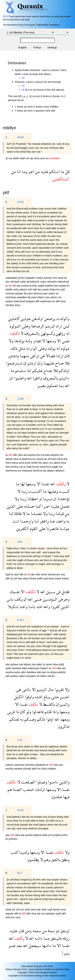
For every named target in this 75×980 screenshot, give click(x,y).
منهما (24, 356)
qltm (24, 672)
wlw (39, 672)
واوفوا (29, 697)
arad (61, 278)
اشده (38, 697)
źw (14, 909)
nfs (14, 286)
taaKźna (27, 459)
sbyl (17, 574)
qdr (39, 909)
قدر (21, 931)
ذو (57, 931)
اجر (31, 171)
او (40, 499)
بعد (19, 945)
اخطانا (32, 499)
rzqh (50, 909)
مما (46, 938)
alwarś (24, 289)
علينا (55, 506)
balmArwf (63, 282)
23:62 (20, 810)
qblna (57, 463)
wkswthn (52, 282)
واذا (55, 712)
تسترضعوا (14, 363)
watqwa (31, 301)
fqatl (8, 574)
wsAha (25, 286)
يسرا (66, 953)
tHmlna (15, 467)
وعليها (52, 491)
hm (40, 769)
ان (53, 326)
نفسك (15, 592)
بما (61, 385)
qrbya (54, 672)
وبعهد (64, 719)
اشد (39, 607)
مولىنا (64, 528)
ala (19, 286)
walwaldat (12, 278)
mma (63, 909)
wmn (34, 909)
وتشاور (13, 356)
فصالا (50, 356)
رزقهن (60, 333)
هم (10, 789)
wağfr (55, 467)
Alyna (15, 463)
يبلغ (46, 697)
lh (39, 282)
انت (16, 521)
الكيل (19, 697)
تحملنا (36, 513)
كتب (14, 852)
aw (46, 459)
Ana (49, 467)
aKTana (53, 459)
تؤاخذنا (63, 499)
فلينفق (55, 938)
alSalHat (41, 765)
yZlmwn (13, 839)
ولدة (28, 341)
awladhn (31, 278)
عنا (52, 521)
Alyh (23, 158)
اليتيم (41, 689)
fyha (45, 769)
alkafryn (60, 471)
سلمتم (20, 370)
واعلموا (20, 378)
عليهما (48, 363)
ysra (18, 917)
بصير (42, 385)
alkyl (25, 668)
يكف (18, 599)
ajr (32, 158)
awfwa (15, 676)
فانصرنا (52, 528)
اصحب (28, 789)
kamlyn (49, 278)
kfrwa (33, 578)
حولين (25, 318)
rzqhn (44, 282)
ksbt (48, 455)
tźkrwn (51, 676)
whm (65, 835)
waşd (58, 578)
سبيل (50, 592)
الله (29, 378)
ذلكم (41, 719)
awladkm (22, 297)
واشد (23, 607)
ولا (11, 341)
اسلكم (54, 171)
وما (24, 171)
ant (20, 471)
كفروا (55, 607)
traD (63, 289)
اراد (59, 326)
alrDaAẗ (15, 282)
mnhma (10, 293)
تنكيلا (13, 607)
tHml (9, 463)
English (22, 47)
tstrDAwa (11, 297)
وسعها (50, 341)
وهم (47, 860)
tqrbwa (15, 664)
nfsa (21, 455)
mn (28, 158)
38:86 (20, 137)
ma (11, 158)
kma (28, 463)
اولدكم (64, 370)
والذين (64, 782)
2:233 (20, 202)
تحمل (64, 506)
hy (44, 664)
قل (67, 171)
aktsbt (9, 459)
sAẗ (18, 909)
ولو (28, 712)
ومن (28, 931)
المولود (15, 326)
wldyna (38, 835)
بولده (51, 348)
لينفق (64, 931)
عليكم (37, 370)
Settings (52, 47)
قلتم (47, 712)
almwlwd (32, 282)
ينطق (65, 860)
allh (38, 301)
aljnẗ (35, 769)
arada (46, 289)
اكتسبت (35, 491)
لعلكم (14, 719)
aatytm (10, 301)
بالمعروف (32, 333)
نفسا (45, 484)
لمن (66, 326)
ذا (17, 712)
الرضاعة (37, 326)
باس (10, 599)
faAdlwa (32, 672)
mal (21, 664)
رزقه (65, 938)
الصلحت (28, 782)
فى (58, 592)
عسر (12, 945)
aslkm (16, 158)
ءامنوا (53, 782)
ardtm (52, 293)
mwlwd (63, 286)
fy (13, 574)
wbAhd (62, 672)
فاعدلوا (37, 712)
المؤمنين (50, 599)
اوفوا (49, 719)
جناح (59, 363)
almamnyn (54, 574)
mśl (30, 289)
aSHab (27, 769)
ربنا (24, 491)
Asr (13, 917)
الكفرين (23, 528)
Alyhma (38, 293)
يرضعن (49, 318)
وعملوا (41, 782)
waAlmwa (46, 301)
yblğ (61, 664)
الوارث (31, 348)
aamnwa (20, 765)
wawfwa (17, 668)
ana (43, 158)
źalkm (22, 676)
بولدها (19, 341)
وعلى (25, 326)
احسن (64, 697)
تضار (37, 341)
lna (34, 467)
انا (18, 171)
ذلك (14, 348)
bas (21, 578)
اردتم (31, 363)
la (7, 286)
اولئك (40, 789)
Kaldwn (52, 769)
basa (52, 578)
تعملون (52, 385)
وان (39, 363)
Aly (40, 463)
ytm (8, 282)
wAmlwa (30, 765)
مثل (21, 348)
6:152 (20, 620)
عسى (37, 599)
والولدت (62, 318)
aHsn (49, 664)
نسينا (47, 499)
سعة (51, 931)
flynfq (57, 909)
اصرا (45, 506)
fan (40, 289)
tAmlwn (10, 305)
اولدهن (37, 318)
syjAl (59, 913)
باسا (31, 607)
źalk (35, 289)
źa (48, 672)
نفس (65, 341)
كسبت (64, 491)
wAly (23, 282)
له (67, 333)
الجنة (17, 789)
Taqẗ (29, 467)
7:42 (20, 740)
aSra (22, 463)
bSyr (18, 305)
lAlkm (44, 676)
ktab (45, 835)
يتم (47, 326)
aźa (48, 297)
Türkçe (37, 47)
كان (22, 712)
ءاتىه (38, 938)
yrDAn (22, 278)
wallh (40, 578)
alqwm (51, 471)
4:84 (20, 542)
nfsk (38, 574)
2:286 (20, 399)
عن (42, 356)
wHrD (44, 574)
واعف (60, 521)
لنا (11, 513)
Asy (63, 574)
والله (46, 607)
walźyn (10, 765)
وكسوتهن (47, 333)
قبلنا (59, 513)
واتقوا (37, 378)
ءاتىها (46, 945)
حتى (55, 697)
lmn (56, 278)
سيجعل (34, 945)
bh (38, 467)
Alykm (41, 297)
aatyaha (51, 913)
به (67, 521)
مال (50, 689)
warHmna (12, 471)
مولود (65, 348)
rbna (16, 459)
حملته (29, 506)
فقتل (65, 592)
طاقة (17, 513)
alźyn (46, 463)
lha (38, 455)
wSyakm (31, 676)
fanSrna (38, 471)
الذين (11, 506)
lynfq (9, 909)
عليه (44, 171)
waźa (18, 672)
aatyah (10, 913)
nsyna (40, 459)
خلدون (57, 797)
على (19, 506)
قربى (11, 712)
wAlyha (55, 455)
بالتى (26, 689)
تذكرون (64, 726)
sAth (28, 909)
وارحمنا (26, 521)
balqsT (45, 668)
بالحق (55, 860)
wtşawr (19, 293)
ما (62, 171)
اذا (29, 370)
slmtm (54, 297)
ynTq (51, 835)
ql (7, 158)
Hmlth (34, 463)
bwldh (9, 289)
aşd (46, 578)
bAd (8, 917)
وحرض (63, 599)
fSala (53, 289)
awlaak (19, 769)
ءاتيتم (64, 378)
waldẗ (41, 286)
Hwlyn (40, 278)
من (37, 171)
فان (66, 356)
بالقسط (48, 704)
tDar (35, 286)
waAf (43, 467)
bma (63, 301)
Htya (56, 664)
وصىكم (30, 719)
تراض (34, 356)
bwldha (49, 286)
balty (39, 664)
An (58, 289)
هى (18, 689)
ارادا (59, 356)
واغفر (44, 521)
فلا (67, 363)
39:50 (5, 17)
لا (21, 333)
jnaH (30, 293)
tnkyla (65, 578)
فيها (66, 797)
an (65, 278)
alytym (28, 664)
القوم (33, 528)
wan (46, 293)
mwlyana (27, 471)
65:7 (20, 873)
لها (22, 484)
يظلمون (33, 860)
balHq (58, 835)
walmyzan (34, 668)
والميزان (62, 704)
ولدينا (23, 852)
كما (38, 506)
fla (26, 293)
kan (44, 672)
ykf (16, 578)
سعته (36, 931)
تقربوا (59, 689)
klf (23, 78)
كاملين (14, 318)
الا (58, 341)
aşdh (9, 668)
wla (56, 286)
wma (37, 158)
